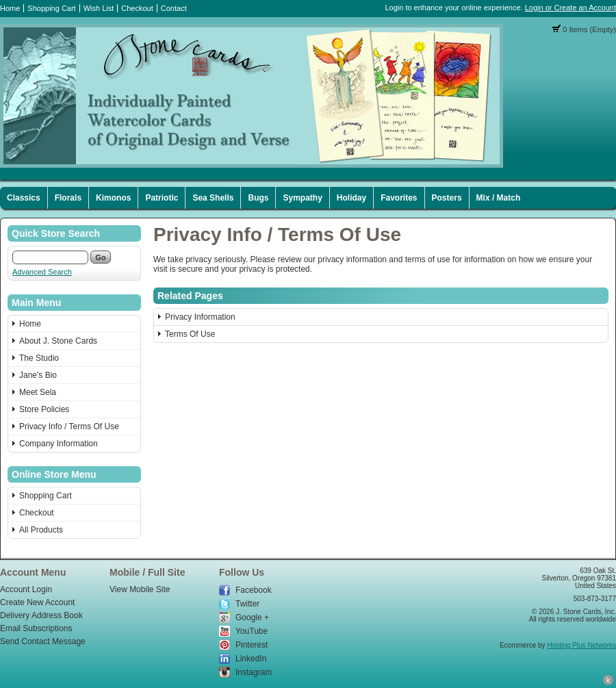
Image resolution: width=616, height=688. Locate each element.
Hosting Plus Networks (581, 645)
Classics (24, 198)
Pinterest (252, 645)
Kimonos (113, 198)
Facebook (254, 590)
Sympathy (302, 198)
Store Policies (44, 409)
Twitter (247, 604)
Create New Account (37, 602)
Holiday (351, 198)
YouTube (252, 631)
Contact (174, 8)
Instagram (254, 672)
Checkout (137, 8)
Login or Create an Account (570, 8)
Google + (252, 617)
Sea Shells (213, 198)
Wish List (99, 8)
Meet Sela (38, 392)
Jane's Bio (38, 375)
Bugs (258, 198)
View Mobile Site (140, 589)
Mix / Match (499, 198)
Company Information (59, 444)
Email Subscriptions (36, 628)
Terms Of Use (190, 334)
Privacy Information (200, 317)
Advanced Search (42, 272)
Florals (68, 198)
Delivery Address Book (41, 615)
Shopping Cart (51, 8)
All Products (41, 530)
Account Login (26, 589)
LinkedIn (251, 659)
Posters (447, 198)
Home (10, 8)
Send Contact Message (43, 641)
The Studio (39, 358)
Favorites (399, 198)
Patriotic (162, 198)
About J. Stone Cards (58, 341)
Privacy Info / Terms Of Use (69, 426)
